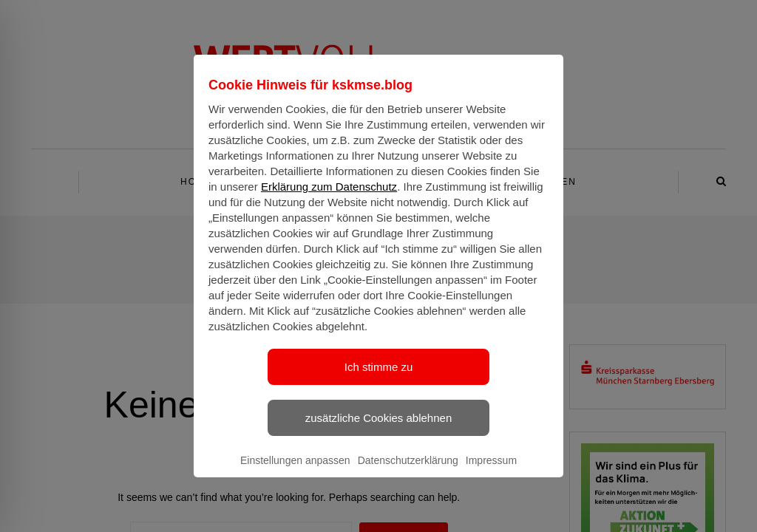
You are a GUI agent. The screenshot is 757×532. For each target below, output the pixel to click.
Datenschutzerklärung (408, 474)
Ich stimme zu (379, 380)
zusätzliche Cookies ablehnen (378, 431)
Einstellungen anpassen (295, 474)
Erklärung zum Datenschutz (329, 200)
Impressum (491, 474)
